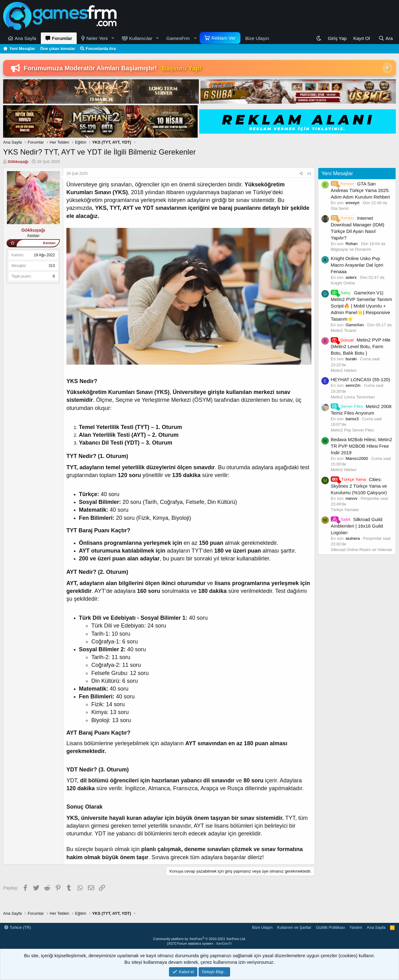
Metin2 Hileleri (344, 370)
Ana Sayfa (25, 38)
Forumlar (62, 38)
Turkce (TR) (18, 927)
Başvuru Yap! (182, 68)
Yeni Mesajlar (22, 49)
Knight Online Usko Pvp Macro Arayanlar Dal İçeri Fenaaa (357, 265)
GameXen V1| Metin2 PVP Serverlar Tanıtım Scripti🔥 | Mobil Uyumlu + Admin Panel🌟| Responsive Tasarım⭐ (361, 306)
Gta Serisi (340, 208)
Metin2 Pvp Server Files (352, 430)
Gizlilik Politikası (330, 927)
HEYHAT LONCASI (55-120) (360, 379)
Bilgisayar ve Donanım (351, 249)
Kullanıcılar (141, 38)
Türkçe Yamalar (345, 510)
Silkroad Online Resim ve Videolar (361, 550)
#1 (309, 174)
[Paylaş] (301, 174)
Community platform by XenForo (199, 939)
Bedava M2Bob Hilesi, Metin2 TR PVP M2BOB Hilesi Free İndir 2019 (361, 446)
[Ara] (386, 38)
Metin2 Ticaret (344, 330)
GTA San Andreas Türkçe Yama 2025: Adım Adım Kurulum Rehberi (360, 190)
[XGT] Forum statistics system (200, 943)
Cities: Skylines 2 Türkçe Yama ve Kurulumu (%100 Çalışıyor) (359, 486)
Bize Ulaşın (257, 38)
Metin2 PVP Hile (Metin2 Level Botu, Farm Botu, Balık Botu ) (361, 346)
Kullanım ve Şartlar (294, 927)
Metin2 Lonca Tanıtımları (353, 397)
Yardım (356, 927)
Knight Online (343, 283)
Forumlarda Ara (101, 49)
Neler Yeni (97, 38)
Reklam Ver (224, 38)
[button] (113, 38)
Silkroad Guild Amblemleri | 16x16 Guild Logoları (357, 526)
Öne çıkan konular (58, 49)
